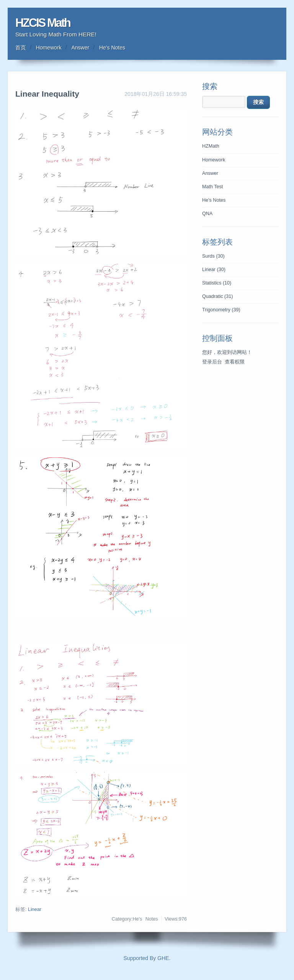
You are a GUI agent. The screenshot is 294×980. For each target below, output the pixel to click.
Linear (35, 909)
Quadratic (218, 296)
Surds (213, 256)
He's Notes (112, 48)
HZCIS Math (43, 23)
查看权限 (235, 362)
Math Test (212, 187)
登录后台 (212, 362)
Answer (80, 48)
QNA (207, 214)
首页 (21, 48)
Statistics (217, 283)
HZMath (211, 146)
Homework (49, 48)
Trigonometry (221, 310)
